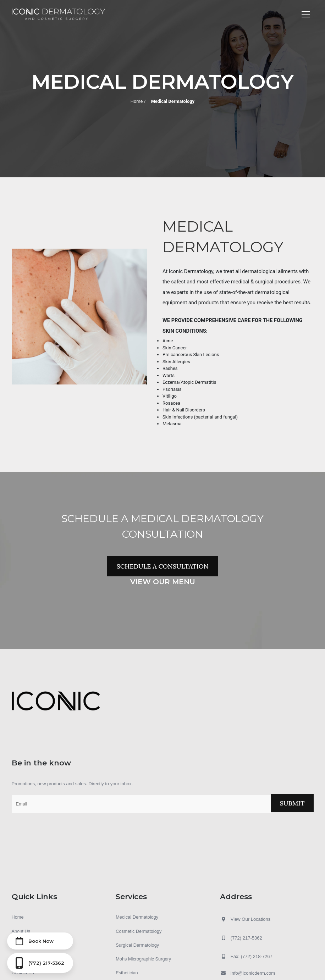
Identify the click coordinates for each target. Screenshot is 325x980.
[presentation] (66, 830)
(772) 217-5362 (241, 938)
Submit (292, 803)
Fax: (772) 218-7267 (246, 956)
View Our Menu (163, 582)
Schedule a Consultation (162, 566)
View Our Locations (251, 919)
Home (136, 101)
